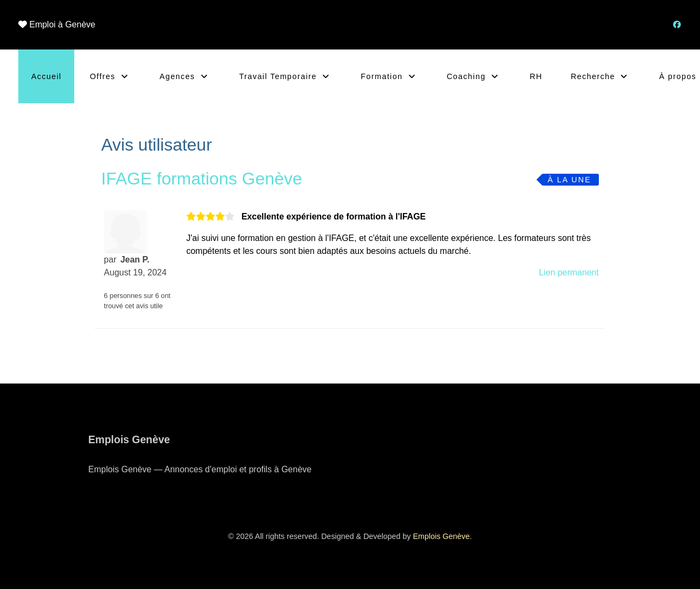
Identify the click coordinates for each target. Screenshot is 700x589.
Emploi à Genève (62, 24)
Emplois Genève (441, 536)
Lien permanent (569, 272)
